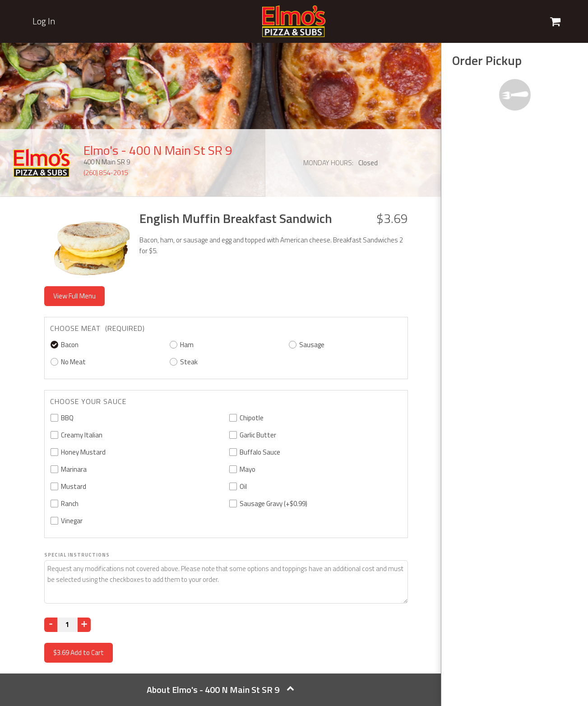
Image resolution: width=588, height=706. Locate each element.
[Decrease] (51, 625)
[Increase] (84, 625)
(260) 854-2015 (106, 173)
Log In (44, 21)
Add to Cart (79, 653)
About (220, 690)
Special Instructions (77, 555)
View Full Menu (74, 296)
